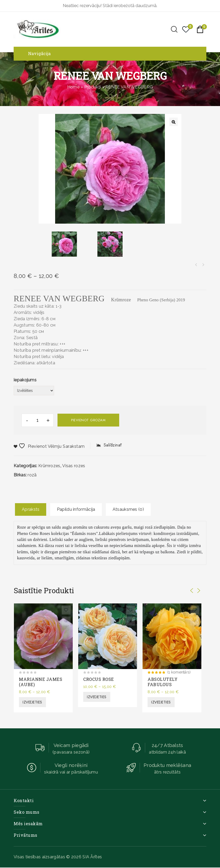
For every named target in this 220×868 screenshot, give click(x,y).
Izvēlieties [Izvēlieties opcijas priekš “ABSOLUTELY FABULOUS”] (161, 702)
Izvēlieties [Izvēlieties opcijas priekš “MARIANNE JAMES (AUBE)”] (32, 702)
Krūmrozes (49, 466)
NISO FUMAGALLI (203, 265)
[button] (174, 122)
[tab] (31, 509)
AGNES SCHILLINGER (196, 265)
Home (73, 87)
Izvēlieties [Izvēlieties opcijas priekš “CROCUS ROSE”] (97, 697)
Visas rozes (74, 466)
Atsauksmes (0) (128, 509)
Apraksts (31, 509)
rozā (32, 475)
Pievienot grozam (88, 420)
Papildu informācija (76, 509)
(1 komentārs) (179, 672)
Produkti (93, 87)
